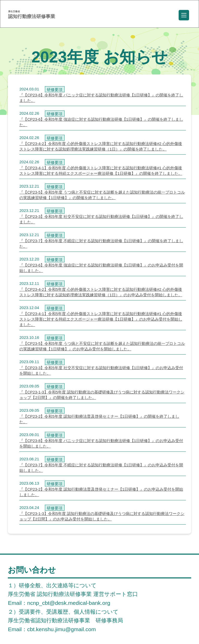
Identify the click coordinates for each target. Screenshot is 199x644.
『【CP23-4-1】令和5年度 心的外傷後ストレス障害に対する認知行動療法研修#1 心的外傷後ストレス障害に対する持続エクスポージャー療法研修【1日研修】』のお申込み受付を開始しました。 (101, 319)
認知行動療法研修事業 (32, 15)
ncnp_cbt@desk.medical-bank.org (69, 603)
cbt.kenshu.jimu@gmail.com (62, 629)
